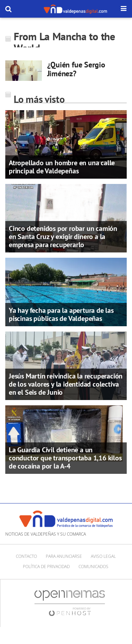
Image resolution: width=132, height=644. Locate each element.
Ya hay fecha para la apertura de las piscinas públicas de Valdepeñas (61, 314)
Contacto (26, 556)
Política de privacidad (46, 567)
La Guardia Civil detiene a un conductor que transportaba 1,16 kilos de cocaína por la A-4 (65, 458)
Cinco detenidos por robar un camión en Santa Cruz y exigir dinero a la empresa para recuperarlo (63, 237)
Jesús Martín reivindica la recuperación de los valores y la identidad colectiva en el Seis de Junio (66, 384)
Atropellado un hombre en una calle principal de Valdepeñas (62, 167)
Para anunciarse (64, 556)
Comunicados (93, 567)
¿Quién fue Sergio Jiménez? (76, 69)
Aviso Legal (103, 556)
